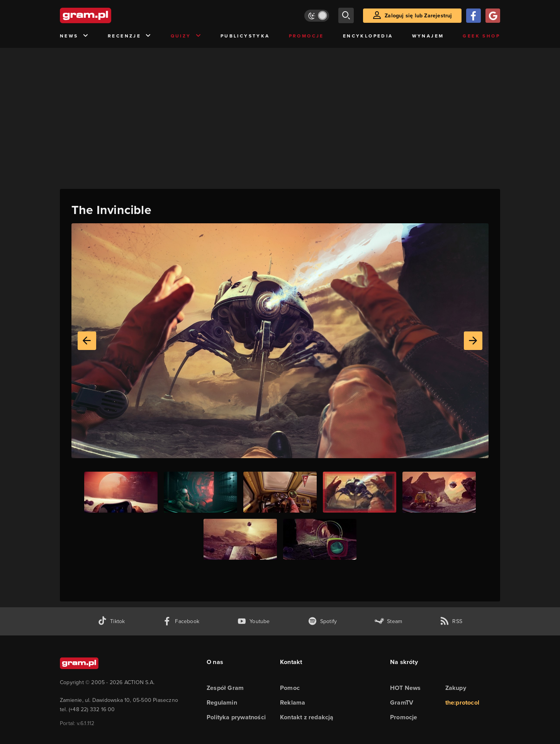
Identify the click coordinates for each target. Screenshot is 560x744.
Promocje (306, 36)
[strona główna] (105, 15)
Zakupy (456, 688)
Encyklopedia (368, 36)
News (74, 36)
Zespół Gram (225, 688)
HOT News (406, 688)
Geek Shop (481, 36)
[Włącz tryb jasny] (317, 16)
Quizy (186, 36)
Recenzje (130, 36)
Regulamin (222, 702)
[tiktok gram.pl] (111, 621)
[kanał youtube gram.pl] (254, 621)
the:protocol (462, 702)
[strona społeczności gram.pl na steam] (388, 621)
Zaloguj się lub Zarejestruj (418, 16)
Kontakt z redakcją (307, 717)
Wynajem (428, 36)
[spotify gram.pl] (322, 621)
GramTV (402, 702)
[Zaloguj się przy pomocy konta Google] (493, 16)
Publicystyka (245, 36)
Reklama (293, 702)
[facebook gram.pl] (181, 621)
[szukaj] (346, 15)
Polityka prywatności (236, 717)
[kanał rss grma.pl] (451, 621)
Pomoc (290, 688)
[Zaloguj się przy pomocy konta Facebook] (473, 16)
